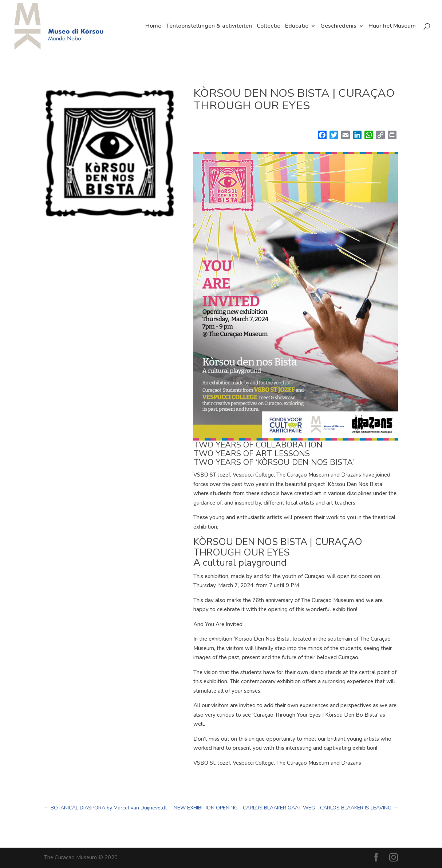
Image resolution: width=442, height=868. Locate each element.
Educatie (297, 27)
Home (153, 27)
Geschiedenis (338, 27)
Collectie (269, 27)
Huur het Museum (392, 27)
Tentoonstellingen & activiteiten (209, 27)
